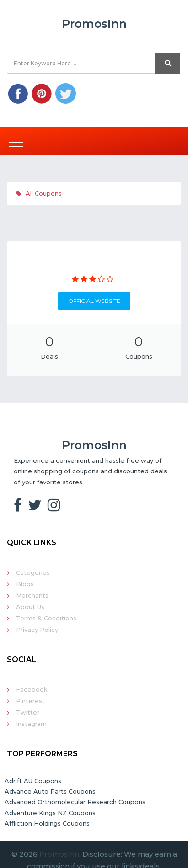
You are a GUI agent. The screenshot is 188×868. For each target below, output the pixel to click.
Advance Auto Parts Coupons (50, 791)
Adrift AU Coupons (33, 781)
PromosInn (59, 854)
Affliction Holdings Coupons (47, 823)
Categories (33, 572)
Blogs (25, 584)
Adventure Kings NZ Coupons (50, 813)
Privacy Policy (37, 630)
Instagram (31, 724)
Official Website (94, 301)
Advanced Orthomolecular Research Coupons (75, 802)
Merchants (32, 595)
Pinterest (30, 701)
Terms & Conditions (46, 618)
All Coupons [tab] (39, 193)
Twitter (28, 712)
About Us (30, 607)
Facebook (32, 689)
